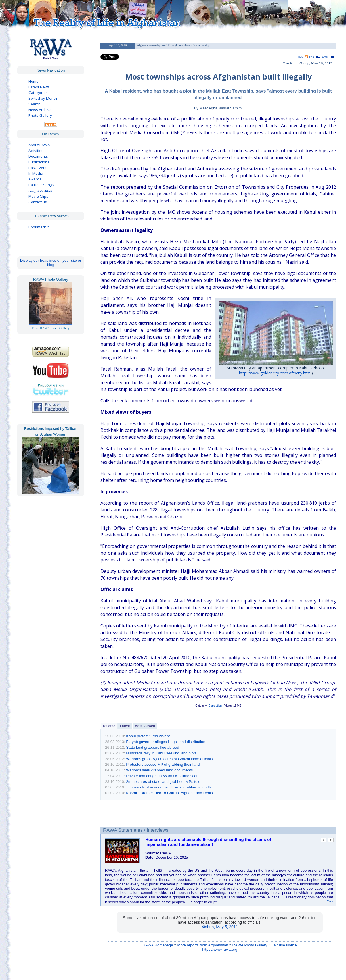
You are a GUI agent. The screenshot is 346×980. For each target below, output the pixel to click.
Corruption (215, 706)
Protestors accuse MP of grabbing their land (163, 764)
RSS (301, 57)
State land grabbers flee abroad (153, 747)
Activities (36, 151)
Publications (39, 162)
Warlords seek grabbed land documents (159, 770)
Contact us (38, 202)
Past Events (38, 168)
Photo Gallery (40, 115)
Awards (35, 179)
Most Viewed (145, 726)
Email (325, 57)
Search (34, 104)
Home (33, 81)
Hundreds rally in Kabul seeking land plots (161, 753)
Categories (38, 93)
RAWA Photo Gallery (250, 945)
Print (312, 57)
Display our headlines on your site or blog (51, 263)
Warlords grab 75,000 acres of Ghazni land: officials (169, 759)
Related (109, 726)
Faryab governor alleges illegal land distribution (166, 742)
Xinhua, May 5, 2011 (220, 927)
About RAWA (39, 145)
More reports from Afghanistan (203, 945)
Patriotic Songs (41, 185)
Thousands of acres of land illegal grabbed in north (168, 787)
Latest (125, 726)
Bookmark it (39, 227)
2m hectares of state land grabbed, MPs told (163, 782)
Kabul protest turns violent (148, 736)
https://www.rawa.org (220, 949)
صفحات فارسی (40, 191)
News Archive (40, 110)
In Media (36, 173)
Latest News (39, 87)
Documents (38, 156)
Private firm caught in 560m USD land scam (163, 776)
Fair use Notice (284, 945)
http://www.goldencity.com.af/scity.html (275, 373)
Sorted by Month (43, 98)
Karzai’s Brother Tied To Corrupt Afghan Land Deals (169, 793)
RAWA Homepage (158, 945)
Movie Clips (38, 196)
